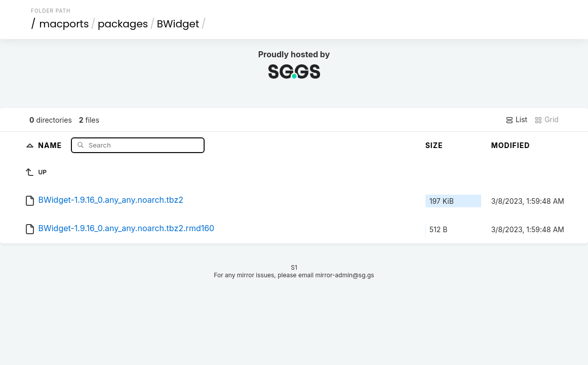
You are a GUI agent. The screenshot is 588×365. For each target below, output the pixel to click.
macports (64, 24)
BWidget (178, 24)
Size (434, 145)
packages (123, 24)
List (516, 120)
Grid (546, 120)
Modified (511, 145)
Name (51, 145)
